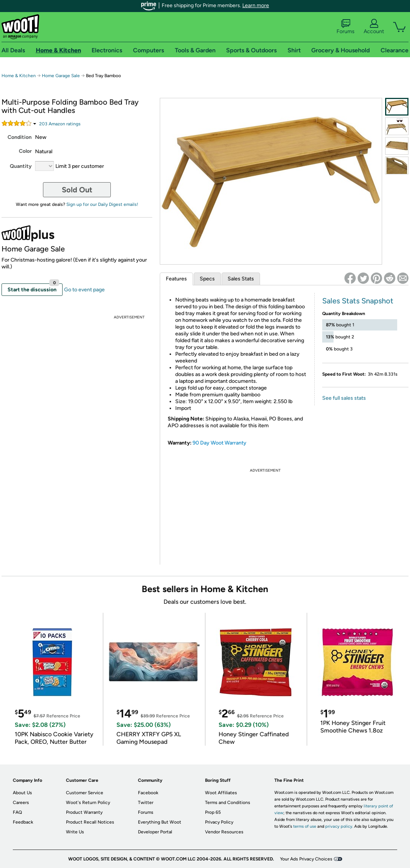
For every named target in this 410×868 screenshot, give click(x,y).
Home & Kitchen (19, 76)
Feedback (23, 822)
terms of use (305, 826)
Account (374, 27)
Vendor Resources (224, 832)
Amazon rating (60, 124)
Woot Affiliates (221, 793)
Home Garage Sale (61, 76)
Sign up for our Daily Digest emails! (102, 204)
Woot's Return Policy (88, 803)
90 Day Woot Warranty (220, 443)
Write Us (75, 832)
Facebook (148, 793)
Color (25, 151)
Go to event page (84, 290)
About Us (22, 793)
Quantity (21, 166)
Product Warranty (84, 812)
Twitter (146, 803)
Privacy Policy (219, 822)
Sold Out (77, 190)
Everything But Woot (160, 822)
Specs (207, 279)
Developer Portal (155, 832)
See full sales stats (344, 398)
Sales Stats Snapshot (358, 301)
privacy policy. (339, 826)
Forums (346, 27)
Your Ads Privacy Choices (306, 859)
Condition (20, 137)
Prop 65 (213, 812)
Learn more (256, 5)
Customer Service (85, 793)
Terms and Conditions (228, 803)
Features (176, 279)
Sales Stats (241, 279)
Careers (21, 803)
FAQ (17, 812)
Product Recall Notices (90, 822)
